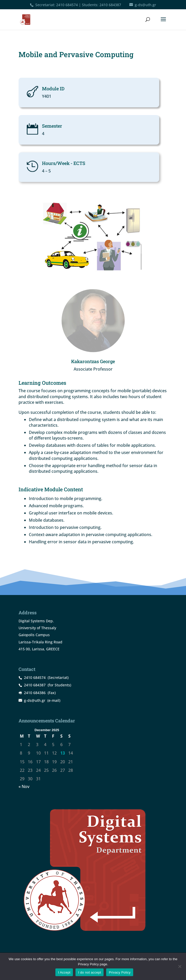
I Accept (64, 972)
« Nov (24, 786)
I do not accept (90, 972)
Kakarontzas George (93, 361)
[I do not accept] (180, 966)
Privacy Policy (120, 972)
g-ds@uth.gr (35, 700)
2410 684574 (67, 5)
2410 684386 (35, 693)
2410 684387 (110, 5)
